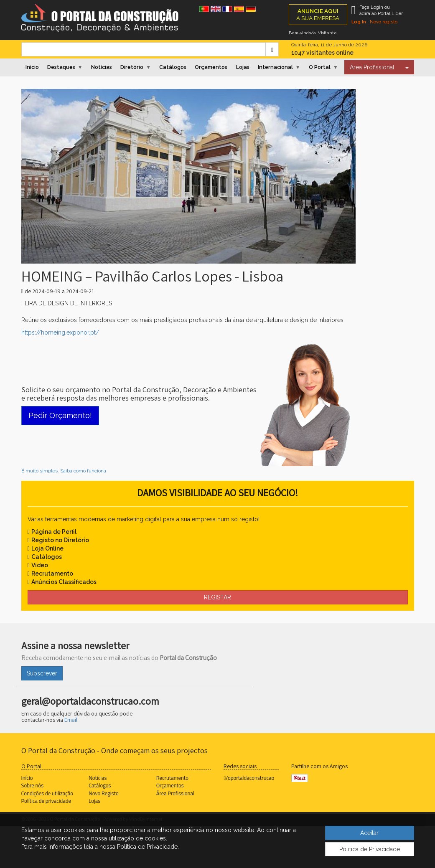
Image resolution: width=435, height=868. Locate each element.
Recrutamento (172, 778)
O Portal (320, 67)
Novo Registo (104, 793)
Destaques (61, 67)
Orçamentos (211, 67)
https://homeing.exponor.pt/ (60, 332)
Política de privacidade (46, 801)
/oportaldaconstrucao (249, 778)
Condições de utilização (47, 793)
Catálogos (173, 67)
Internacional (275, 67)
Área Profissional (372, 67)
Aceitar (369, 833)
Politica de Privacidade (370, 849)
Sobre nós (33, 785)
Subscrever (42, 673)
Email (71, 720)
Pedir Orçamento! (60, 415)
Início (32, 67)
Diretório (132, 67)
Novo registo (384, 22)
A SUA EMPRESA (318, 14)
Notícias (102, 67)
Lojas (243, 67)
